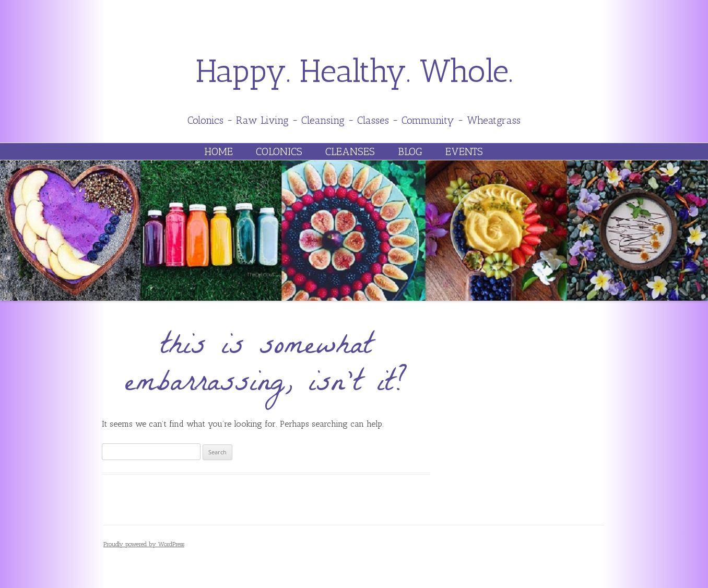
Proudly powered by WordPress (144, 544)
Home (219, 151)
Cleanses (350, 151)
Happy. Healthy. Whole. (354, 71)
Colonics (279, 151)
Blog (410, 151)
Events (464, 151)
